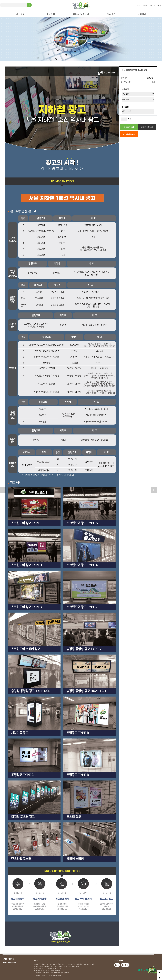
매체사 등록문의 (80, 15)
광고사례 (49, 15)
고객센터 (140, 15)
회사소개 (110, 15)
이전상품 (3, 490)
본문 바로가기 (0, 0)
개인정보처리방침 (9, 962)
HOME (139, 6)
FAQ (117, 965)
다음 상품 (154, 490)
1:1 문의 (125, 965)
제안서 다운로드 (129, 134)
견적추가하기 (129, 127)
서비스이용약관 (8, 959)
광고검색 (19, 15)
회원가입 (152, 6)
